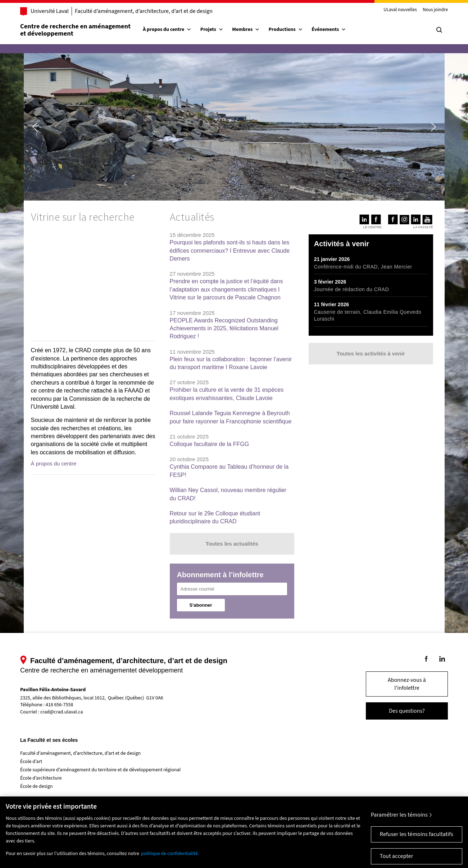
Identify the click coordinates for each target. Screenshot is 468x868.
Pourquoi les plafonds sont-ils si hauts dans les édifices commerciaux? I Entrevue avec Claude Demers (230, 251)
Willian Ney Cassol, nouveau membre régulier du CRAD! (228, 494)
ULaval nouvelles (400, 10)
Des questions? (407, 711)
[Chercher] (439, 30)
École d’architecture (41, 778)
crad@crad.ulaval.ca (62, 712)
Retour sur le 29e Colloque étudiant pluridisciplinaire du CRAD (215, 517)
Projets (212, 29)
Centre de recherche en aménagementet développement (75, 30)
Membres (246, 29)
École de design (36, 786)
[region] (93, 283)
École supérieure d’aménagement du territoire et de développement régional (100, 770)
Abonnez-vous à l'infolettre (407, 684)
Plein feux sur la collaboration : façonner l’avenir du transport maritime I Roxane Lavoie (231, 363)
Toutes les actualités (232, 544)
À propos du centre (167, 29)
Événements (329, 29)
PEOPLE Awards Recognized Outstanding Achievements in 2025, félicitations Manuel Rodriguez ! (224, 329)
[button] (35, 127)
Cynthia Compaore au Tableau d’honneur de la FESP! (229, 471)
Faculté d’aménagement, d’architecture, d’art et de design (144, 11)
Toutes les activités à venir (371, 353)
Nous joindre (435, 10)
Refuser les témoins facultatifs (417, 846)
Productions (286, 29)
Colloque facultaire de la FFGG (210, 444)
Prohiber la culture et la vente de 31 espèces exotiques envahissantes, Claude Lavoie (227, 394)
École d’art (31, 762)
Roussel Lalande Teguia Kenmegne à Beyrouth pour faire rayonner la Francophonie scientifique (231, 417)
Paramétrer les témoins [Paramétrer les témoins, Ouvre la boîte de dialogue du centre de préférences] (399, 827)
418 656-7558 (60, 705)
